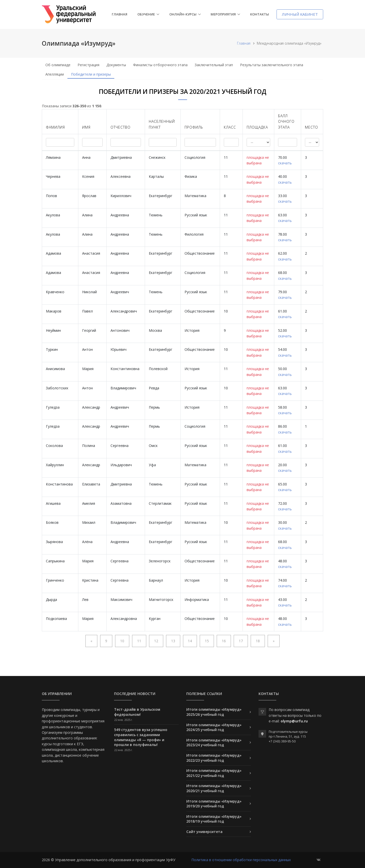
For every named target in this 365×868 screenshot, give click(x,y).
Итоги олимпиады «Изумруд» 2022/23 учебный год (214, 758)
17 (241, 641)
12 (156, 641)
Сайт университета (204, 832)
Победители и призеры (91, 74)
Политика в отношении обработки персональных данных (241, 860)
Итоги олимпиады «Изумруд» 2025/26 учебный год (214, 712)
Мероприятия (223, 14)
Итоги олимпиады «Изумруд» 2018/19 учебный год (214, 819)
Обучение (146, 14)
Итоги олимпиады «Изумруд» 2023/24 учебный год (214, 743)
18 (258, 641)
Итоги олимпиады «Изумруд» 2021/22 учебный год (214, 773)
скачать (285, 163)
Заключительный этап (214, 65)
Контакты (260, 14)
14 (190, 641)
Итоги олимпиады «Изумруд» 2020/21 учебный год (214, 788)
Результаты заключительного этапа (272, 65)
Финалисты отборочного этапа (160, 65)
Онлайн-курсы (183, 14)
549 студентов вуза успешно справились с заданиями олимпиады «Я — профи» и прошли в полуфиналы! (141, 737)
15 (207, 641)
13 (173, 641)
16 (224, 641)
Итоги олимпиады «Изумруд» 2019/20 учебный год (214, 804)
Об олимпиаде (58, 65)
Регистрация (88, 65)
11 (139, 641)
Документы (116, 65)
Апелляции (55, 74)
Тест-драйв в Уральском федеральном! (137, 712)
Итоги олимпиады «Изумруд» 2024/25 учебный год (214, 727)
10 (122, 641)
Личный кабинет (300, 14)
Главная (120, 14)
